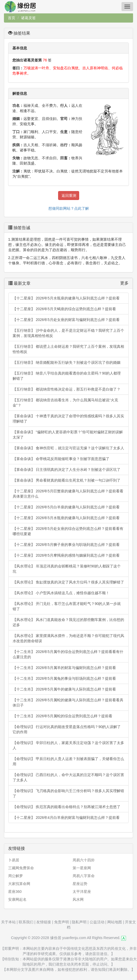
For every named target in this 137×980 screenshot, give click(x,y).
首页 (12, 18)
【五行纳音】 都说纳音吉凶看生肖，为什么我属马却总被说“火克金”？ (65, 403)
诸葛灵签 (28, 18)
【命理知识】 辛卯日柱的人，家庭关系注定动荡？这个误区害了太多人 (68, 745)
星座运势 (80, 884)
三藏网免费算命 (21, 868)
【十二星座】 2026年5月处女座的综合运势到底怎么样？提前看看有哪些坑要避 (68, 531)
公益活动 (97, 922)
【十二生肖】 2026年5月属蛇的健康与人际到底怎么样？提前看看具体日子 (68, 703)
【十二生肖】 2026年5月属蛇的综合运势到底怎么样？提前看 (62, 716)
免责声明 (62, 922)
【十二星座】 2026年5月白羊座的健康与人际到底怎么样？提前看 (66, 507)
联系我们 (26, 922)
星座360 (15, 892)
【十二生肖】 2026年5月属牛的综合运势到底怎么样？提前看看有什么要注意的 (68, 654)
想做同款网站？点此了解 (69, 208)
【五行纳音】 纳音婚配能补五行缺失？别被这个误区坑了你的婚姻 (67, 362)
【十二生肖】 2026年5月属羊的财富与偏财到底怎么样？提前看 (64, 668)
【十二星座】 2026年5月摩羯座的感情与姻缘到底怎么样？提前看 (66, 555)
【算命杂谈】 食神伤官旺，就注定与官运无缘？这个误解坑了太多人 (68, 448)
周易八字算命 (84, 876)
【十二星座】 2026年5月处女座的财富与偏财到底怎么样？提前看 (66, 320)
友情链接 (44, 922)
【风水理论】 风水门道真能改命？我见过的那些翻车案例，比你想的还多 (68, 622)
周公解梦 (16, 876)
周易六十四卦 (84, 860)
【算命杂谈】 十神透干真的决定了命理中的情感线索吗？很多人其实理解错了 (68, 419)
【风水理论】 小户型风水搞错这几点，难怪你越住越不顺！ (61, 593)
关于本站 (8, 922)
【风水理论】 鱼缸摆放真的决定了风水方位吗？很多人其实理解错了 (68, 582)
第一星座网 (82, 868)
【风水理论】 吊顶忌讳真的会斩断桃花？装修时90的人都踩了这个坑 (67, 569)
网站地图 (115, 922)
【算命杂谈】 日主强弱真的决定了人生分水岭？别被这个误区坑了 (67, 470)
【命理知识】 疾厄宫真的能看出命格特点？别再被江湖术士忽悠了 (67, 807)
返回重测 (69, 196)
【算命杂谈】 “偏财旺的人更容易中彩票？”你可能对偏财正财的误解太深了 (68, 435)
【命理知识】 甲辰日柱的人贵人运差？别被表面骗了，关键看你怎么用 (68, 761)
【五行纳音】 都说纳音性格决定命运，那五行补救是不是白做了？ (67, 389)
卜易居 (14, 860)
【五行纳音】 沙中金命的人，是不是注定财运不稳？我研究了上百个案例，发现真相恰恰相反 (68, 333)
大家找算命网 (19, 884)
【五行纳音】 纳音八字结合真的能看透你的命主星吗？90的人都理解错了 (67, 376)
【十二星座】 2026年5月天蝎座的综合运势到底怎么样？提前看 (64, 309)
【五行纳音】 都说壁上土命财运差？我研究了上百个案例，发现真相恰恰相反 (68, 349)
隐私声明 (79, 922)
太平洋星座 (82, 892)
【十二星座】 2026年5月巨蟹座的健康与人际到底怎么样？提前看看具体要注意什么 (68, 494)
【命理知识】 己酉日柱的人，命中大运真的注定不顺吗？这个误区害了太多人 (68, 777)
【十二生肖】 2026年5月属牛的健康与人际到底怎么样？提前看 (64, 689)
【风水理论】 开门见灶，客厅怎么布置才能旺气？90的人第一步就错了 (67, 606)
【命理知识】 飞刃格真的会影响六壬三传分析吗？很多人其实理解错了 (68, 793)
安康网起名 (17, 899)
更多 (124, 283)
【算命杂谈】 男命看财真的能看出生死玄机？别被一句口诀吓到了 (67, 480)
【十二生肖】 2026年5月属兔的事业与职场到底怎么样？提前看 (64, 678)
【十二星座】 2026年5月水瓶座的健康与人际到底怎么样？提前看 (66, 298)
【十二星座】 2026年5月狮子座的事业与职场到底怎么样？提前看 (66, 545)
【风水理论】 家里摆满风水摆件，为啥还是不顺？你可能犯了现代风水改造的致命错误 (68, 638)
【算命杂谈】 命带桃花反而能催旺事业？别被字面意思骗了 (61, 459)
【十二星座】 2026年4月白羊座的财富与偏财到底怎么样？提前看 (66, 818)
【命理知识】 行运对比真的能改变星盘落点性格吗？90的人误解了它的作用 (67, 729)
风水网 (78, 899)
